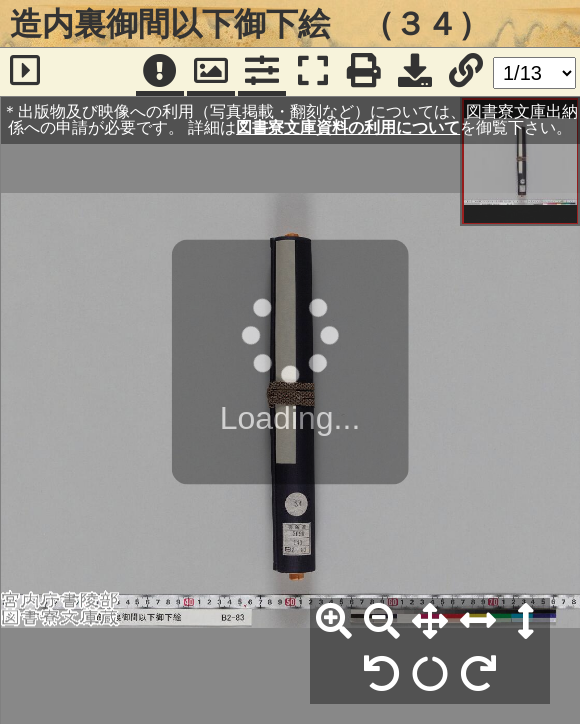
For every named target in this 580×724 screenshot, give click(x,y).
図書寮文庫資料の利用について (348, 127)
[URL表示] (466, 72)
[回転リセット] (430, 675)
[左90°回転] (382, 675)
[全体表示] (430, 622)
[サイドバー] (25, 72)
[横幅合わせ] (478, 622)
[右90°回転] (478, 675)
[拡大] (334, 622)
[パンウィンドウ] (211, 72)
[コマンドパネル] (262, 72)
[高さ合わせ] (526, 622)
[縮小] (382, 622)
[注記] (160, 72)
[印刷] (364, 72)
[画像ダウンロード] (415, 72)
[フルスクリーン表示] (313, 72)
